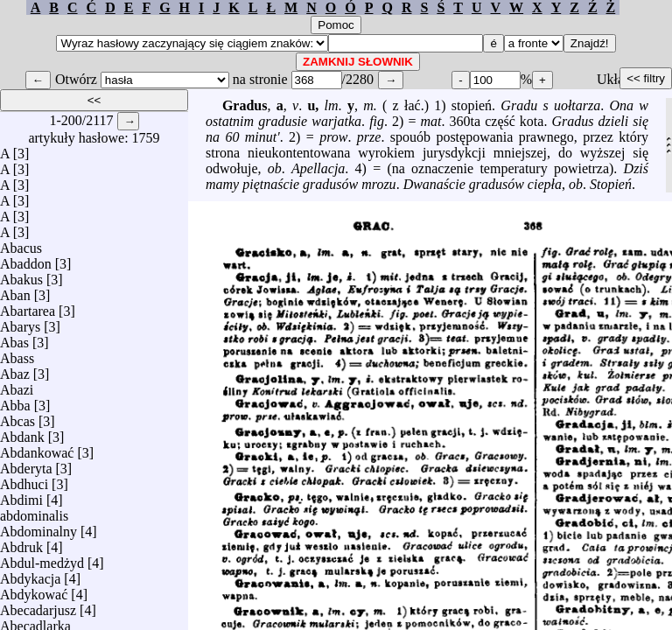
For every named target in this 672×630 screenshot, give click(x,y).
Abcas (17, 417)
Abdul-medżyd (42, 559)
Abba (15, 401)
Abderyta (26, 464)
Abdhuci (24, 480)
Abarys (20, 322)
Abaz (15, 370)
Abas (14, 338)
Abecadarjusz (38, 606)
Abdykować (34, 590)
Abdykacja (30, 574)
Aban (15, 291)
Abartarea (28, 307)
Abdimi (21, 496)
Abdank (22, 433)
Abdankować (37, 448)
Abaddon (26, 259)
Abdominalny (38, 527)
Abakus (21, 275)
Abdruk (21, 543)
